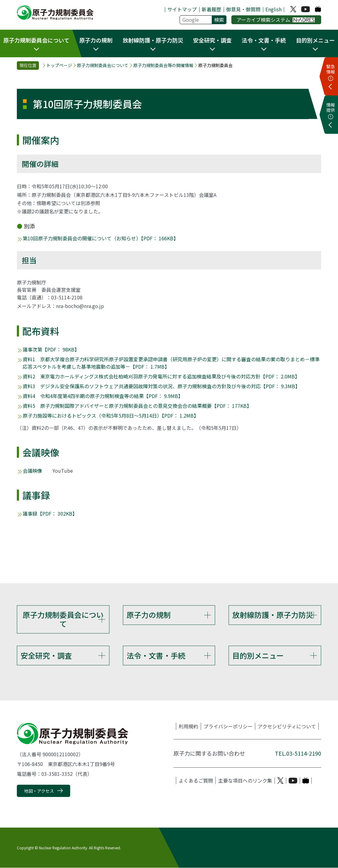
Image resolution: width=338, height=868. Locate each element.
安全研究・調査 (46, 655)
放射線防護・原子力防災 (273, 615)
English (273, 9)
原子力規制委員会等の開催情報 (163, 65)
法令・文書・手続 (156, 655)
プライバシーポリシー (228, 727)
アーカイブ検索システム (276, 20)
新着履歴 (211, 9)
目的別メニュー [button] (315, 40)
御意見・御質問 (243, 9)
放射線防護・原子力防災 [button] (153, 40)
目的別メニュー (258, 655)
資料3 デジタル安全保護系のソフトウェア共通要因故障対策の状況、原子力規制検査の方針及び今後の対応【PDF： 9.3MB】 (161, 386)
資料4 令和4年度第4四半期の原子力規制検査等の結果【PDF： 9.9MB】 (103, 396)
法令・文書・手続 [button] (264, 40)
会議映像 (32, 471)
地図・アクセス (39, 791)
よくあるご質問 (196, 781)
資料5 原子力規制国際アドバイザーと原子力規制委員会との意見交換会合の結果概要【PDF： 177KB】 (137, 406)
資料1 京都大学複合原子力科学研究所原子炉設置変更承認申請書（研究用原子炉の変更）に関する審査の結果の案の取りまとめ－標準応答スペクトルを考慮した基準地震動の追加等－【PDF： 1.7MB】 (171, 363)
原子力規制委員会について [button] (36, 40)
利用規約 (188, 727)
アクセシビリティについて (287, 727)
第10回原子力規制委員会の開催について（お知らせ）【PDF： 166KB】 (101, 238)
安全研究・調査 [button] (212, 40)
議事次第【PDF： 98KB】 (51, 349)
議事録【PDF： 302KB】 (50, 513)
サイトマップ (182, 9)
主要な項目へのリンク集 (245, 781)
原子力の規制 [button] (96, 40)
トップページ (59, 65)
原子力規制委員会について (103, 65)
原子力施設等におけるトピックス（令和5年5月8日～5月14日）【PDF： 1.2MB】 (111, 415)
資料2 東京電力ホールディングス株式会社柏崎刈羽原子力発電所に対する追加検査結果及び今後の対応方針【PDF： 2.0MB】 (161, 376)
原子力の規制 (149, 615)
